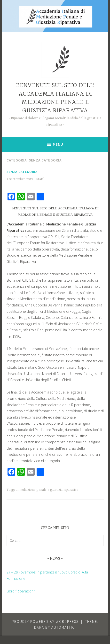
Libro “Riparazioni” (21, 591)
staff (40, 179)
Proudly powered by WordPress (45, 622)
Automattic (63, 627)
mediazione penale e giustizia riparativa (48, 490)
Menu (58, 144)
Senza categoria (22, 172)
